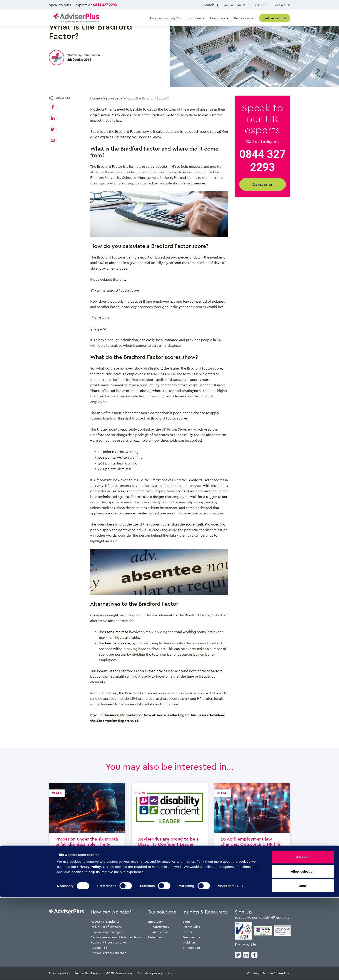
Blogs (186, 922)
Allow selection (303, 954)
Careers (261, 5)
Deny (303, 968)
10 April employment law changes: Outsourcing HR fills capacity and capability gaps (252, 834)
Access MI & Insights (105, 922)
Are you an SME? (237, 5)
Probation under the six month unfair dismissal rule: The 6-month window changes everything (87, 834)
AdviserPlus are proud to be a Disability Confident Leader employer (170, 834)
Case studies (191, 927)
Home (95, 98)
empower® (155, 922)
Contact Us (281, 5)
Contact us (263, 184)
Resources (112, 98)
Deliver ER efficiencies (106, 927)
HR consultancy (158, 927)
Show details (228, 969)
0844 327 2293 (105, 5)
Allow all (303, 940)
